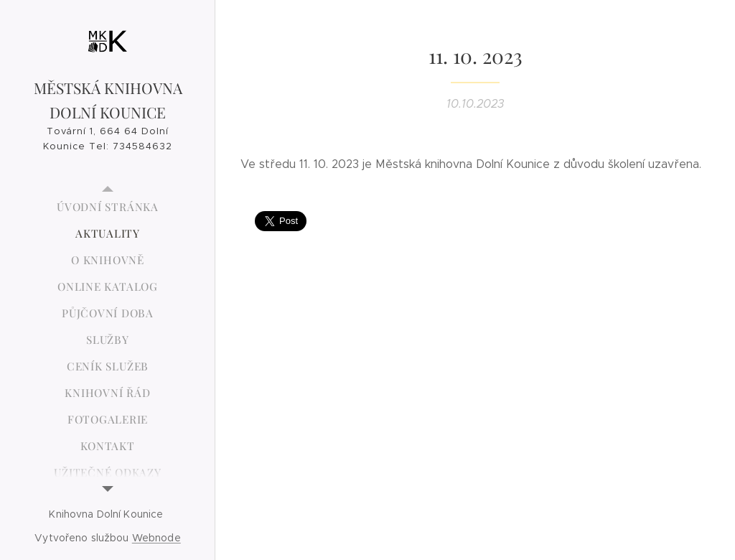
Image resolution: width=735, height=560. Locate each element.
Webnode (156, 538)
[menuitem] (108, 207)
